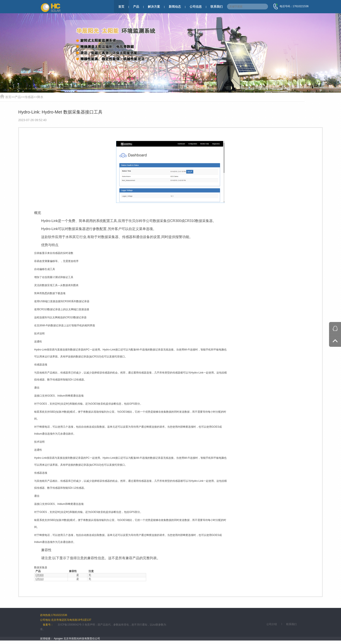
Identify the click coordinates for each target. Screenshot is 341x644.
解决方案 (154, 7)
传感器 (29, 97)
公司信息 (196, 7)
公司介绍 (272, 624)
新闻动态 (175, 7)
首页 (121, 7)
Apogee (58, 639)
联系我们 (217, 7)
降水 (40, 97)
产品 (136, 7)
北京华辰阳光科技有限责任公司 (82, 639)
